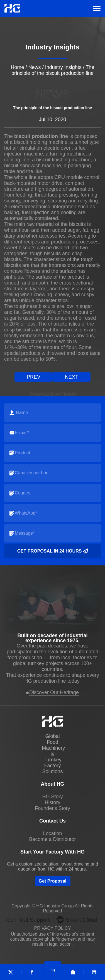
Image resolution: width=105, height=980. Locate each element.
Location (52, 833)
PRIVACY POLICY (53, 928)
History (52, 802)
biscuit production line (41, 136)
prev (34, 377)
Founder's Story (52, 808)
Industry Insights (63, 67)
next (72, 377)
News (35, 67)
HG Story (52, 797)
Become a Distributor (52, 839)
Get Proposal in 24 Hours (53, 551)
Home (18, 67)
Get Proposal (53, 881)
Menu (97, 9)
